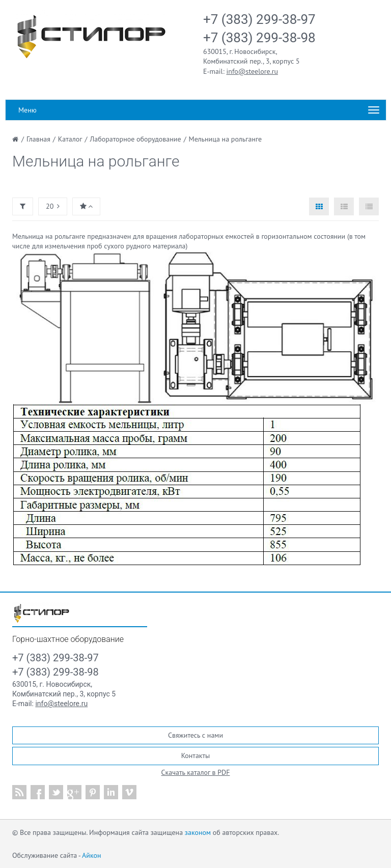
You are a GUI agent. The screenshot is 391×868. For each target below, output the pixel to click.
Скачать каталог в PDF (196, 772)
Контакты (196, 755)
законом (198, 832)
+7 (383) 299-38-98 (259, 38)
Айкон (91, 855)
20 (53, 206)
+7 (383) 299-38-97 (259, 19)
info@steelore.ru (252, 71)
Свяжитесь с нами (195, 735)
